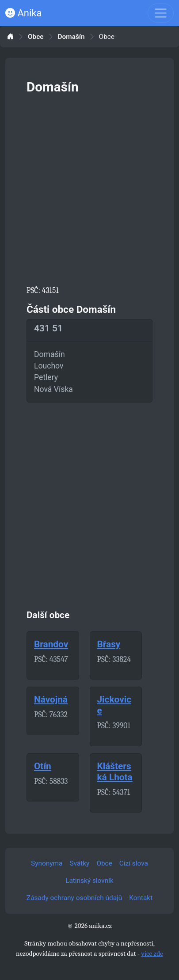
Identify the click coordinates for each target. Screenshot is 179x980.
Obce (36, 37)
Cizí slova (134, 863)
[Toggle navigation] (161, 13)
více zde (152, 953)
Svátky (79, 863)
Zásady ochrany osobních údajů (74, 898)
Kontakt (141, 898)
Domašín (71, 37)
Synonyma (47, 863)
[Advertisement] (89, 188)
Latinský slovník (89, 881)
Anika (23, 13)
